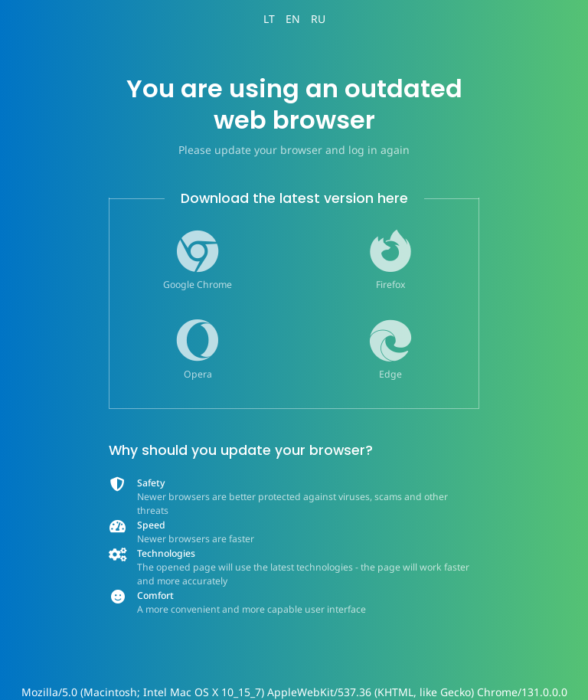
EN (293, 19)
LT (269, 19)
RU (318, 19)
